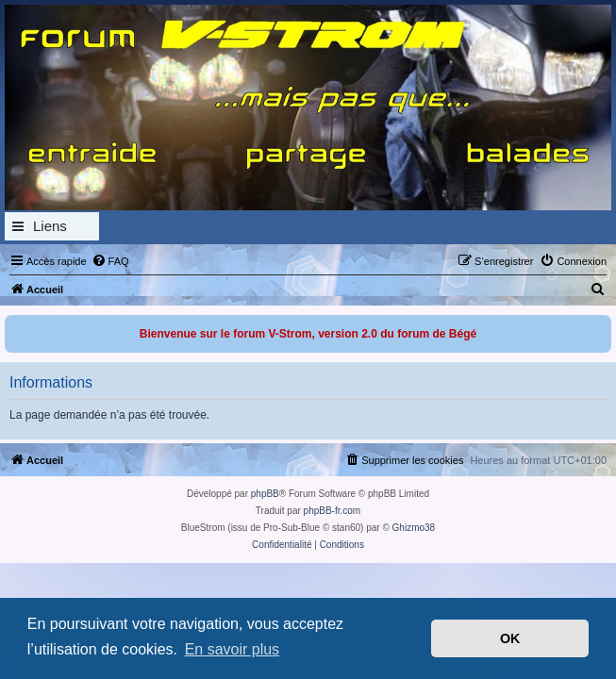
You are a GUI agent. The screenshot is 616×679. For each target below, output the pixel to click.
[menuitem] (110, 261)
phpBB (265, 494)
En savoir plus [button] (233, 649)
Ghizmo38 (414, 528)
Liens (50, 226)
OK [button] (510, 638)
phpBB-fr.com (333, 511)
